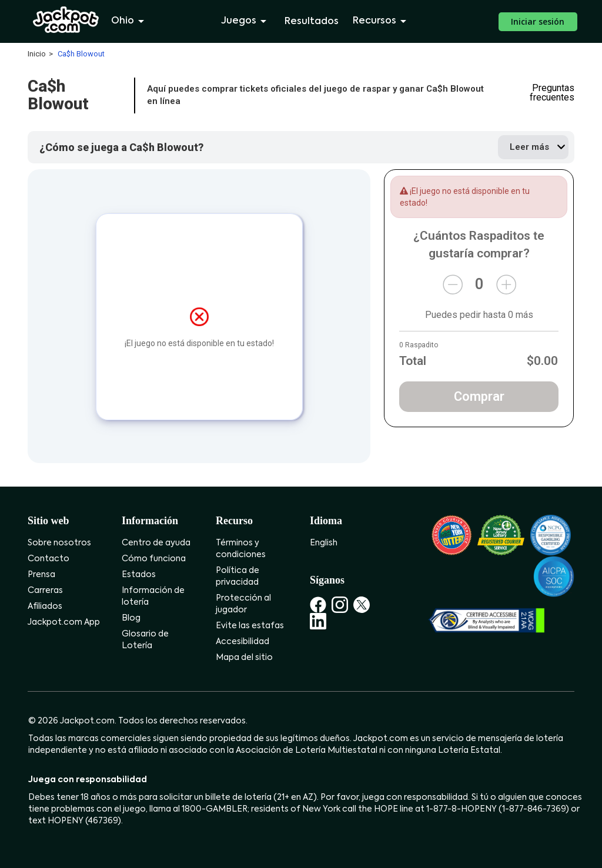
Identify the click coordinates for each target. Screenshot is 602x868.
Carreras (45, 591)
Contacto (49, 559)
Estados (139, 575)
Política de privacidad (238, 577)
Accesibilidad (243, 642)
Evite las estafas (250, 626)
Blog (131, 618)
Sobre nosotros (59, 543)
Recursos (382, 21)
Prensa (41, 575)
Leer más (529, 147)
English (324, 543)
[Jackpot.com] (66, 20)
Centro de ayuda (156, 543)
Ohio (130, 21)
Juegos (246, 21)
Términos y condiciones (241, 549)
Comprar (479, 396)
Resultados (312, 22)
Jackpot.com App (64, 622)
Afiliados (45, 606)
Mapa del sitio (244, 658)
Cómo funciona (154, 559)
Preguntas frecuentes (552, 93)
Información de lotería (153, 596)
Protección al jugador (243, 604)
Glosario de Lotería (145, 640)
